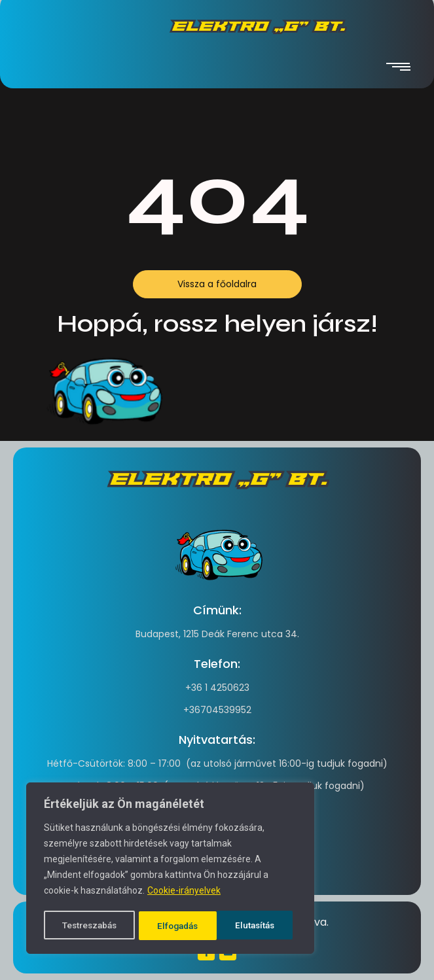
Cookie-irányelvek (184, 893)
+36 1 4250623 (217, 688)
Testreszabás (89, 926)
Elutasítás (177, 926)
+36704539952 (217, 710)
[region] (170, 869)
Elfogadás (258, 926)
